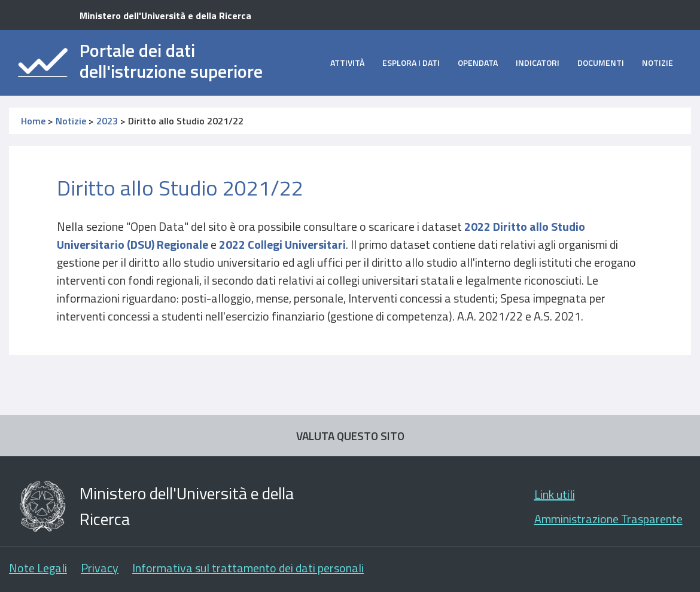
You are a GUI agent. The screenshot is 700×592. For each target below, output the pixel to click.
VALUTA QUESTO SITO (350, 436)
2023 (107, 121)
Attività (347, 62)
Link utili (555, 494)
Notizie (658, 62)
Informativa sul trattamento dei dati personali (248, 568)
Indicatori (538, 62)
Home (33, 121)
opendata (478, 62)
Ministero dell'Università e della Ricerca (165, 16)
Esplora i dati (411, 62)
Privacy (100, 568)
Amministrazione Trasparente (608, 519)
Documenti (601, 62)
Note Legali (38, 568)
